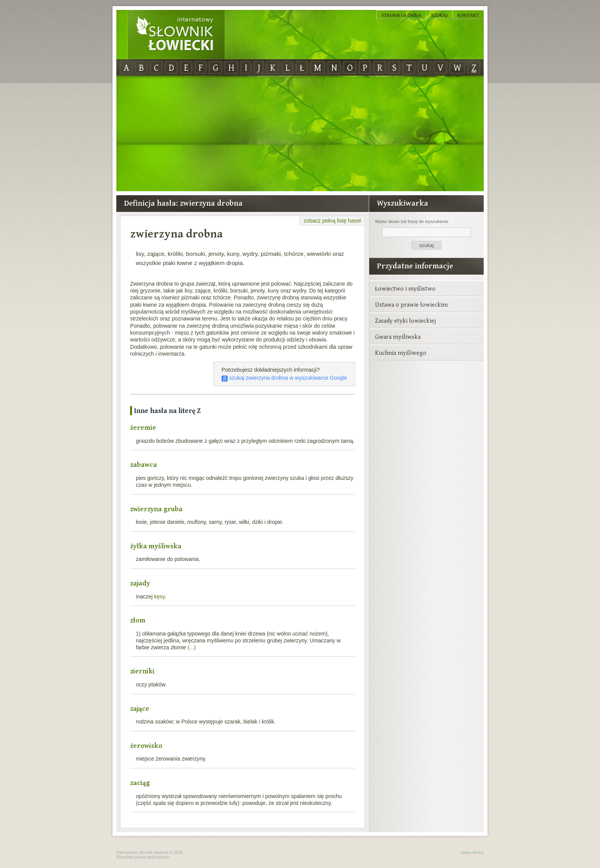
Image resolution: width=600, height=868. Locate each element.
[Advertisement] (300, 134)
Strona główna (401, 15)
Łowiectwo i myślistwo (405, 288)
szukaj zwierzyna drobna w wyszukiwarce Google (284, 378)
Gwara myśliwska (398, 336)
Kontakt (468, 15)
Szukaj (439, 15)
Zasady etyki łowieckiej (405, 320)
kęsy (160, 597)
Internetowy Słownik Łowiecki (176, 35)
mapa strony (472, 852)
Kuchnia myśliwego (401, 353)
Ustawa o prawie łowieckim (411, 304)
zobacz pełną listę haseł (332, 221)
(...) (192, 647)
